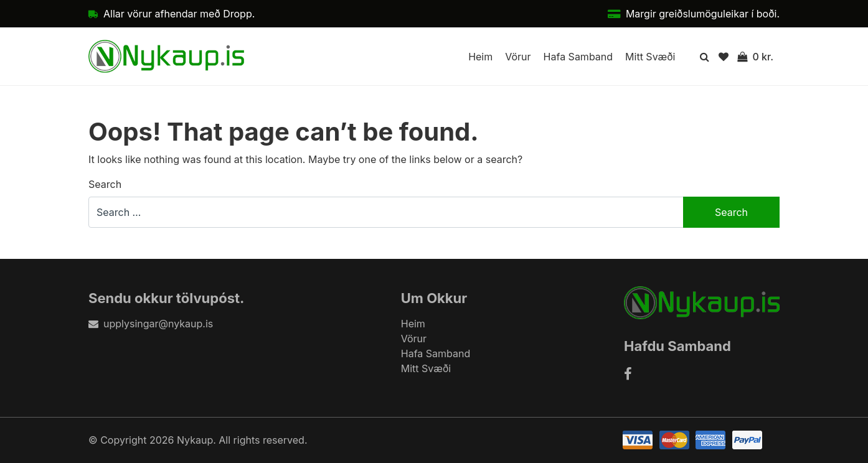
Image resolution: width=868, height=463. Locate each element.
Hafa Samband (578, 57)
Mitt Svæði (650, 57)
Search (105, 184)
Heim (480, 57)
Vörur (518, 57)
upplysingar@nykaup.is (151, 324)
